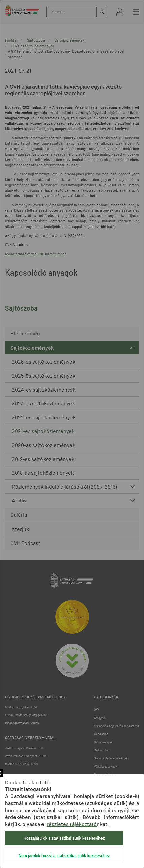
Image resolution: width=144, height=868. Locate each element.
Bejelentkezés (120, 12)
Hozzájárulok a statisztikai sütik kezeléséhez (64, 838)
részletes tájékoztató (72, 824)
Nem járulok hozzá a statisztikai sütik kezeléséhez (64, 856)
